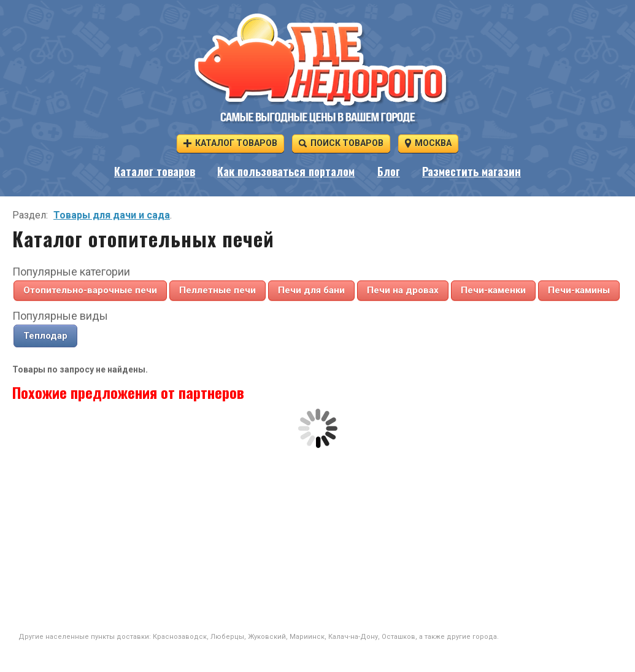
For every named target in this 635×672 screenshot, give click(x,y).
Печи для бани (311, 290)
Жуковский (267, 637)
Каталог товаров (230, 143)
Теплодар (45, 336)
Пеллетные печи (217, 290)
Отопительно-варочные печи (90, 290)
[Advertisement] (318, 540)
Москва (428, 143)
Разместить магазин (471, 171)
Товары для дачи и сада (112, 215)
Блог (389, 171)
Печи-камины (579, 290)
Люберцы (227, 637)
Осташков (398, 637)
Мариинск (307, 637)
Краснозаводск (180, 637)
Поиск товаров (341, 143)
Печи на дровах (403, 290)
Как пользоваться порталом (286, 171)
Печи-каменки (493, 290)
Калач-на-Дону (353, 637)
